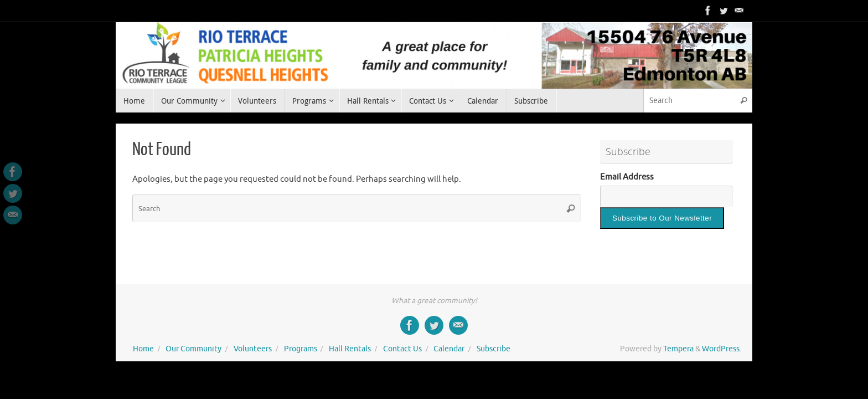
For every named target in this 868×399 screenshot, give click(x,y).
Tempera (678, 349)
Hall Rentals (350, 349)
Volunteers (253, 349)
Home (143, 349)
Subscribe (494, 349)
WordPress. (722, 349)
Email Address (627, 177)
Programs (301, 349)
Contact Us (402, 349)
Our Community (193, 349)
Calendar (449, 349)
